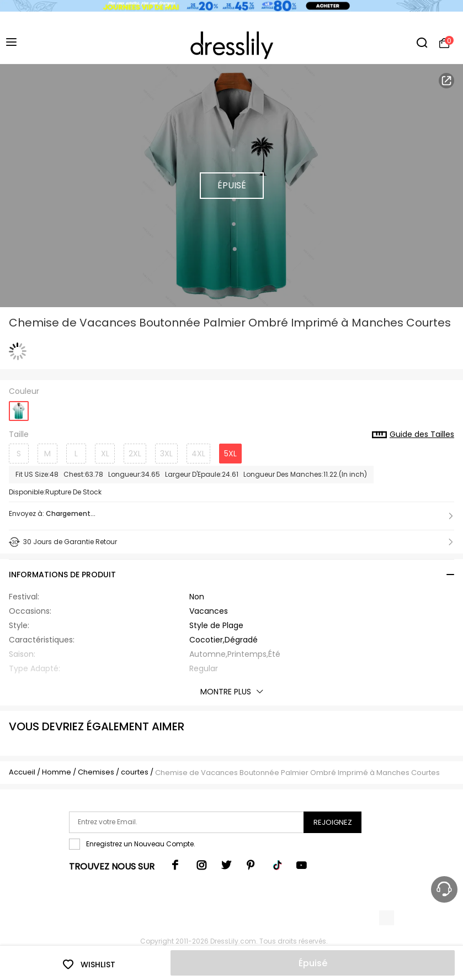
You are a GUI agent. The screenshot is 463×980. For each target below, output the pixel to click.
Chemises (97, 772)
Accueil (22, 772)
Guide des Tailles (413, 435)
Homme (57, 772)
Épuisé (313, 963)
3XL (166, 454)
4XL (198, 454)
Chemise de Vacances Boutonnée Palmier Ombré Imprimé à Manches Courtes (297, 773)
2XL (135, 454)
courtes (135, 772)
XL (105, 454)
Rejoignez (333, 822)
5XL (230, 454)
